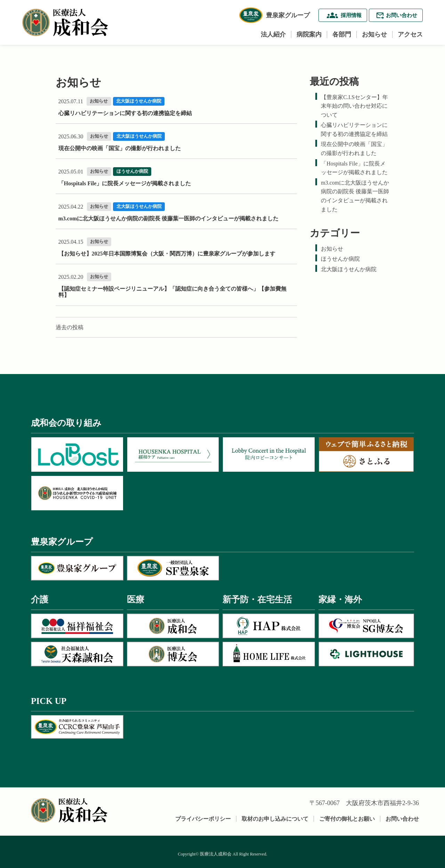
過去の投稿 (70, 327)
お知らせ (374, 34)
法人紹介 (273, 34)
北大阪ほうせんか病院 (349, 269)
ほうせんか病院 (340, 259)
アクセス (410, 34)
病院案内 (309, 34)
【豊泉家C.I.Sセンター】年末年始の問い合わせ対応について (354, 106)
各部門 (342, 34)
